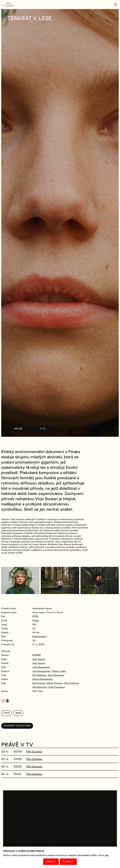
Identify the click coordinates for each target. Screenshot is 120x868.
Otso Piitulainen (57, 687)
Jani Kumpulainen (42, 671)
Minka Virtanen (55, 683)
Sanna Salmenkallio (42, 679)
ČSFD (6, 713)
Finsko (36, 620)
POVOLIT (68, 862)
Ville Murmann (40, 687)
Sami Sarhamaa (56, 675)
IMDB (18, 713)
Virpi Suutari (39, 659)
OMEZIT (51, 862)
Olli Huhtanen (39, 675)
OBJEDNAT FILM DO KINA (17, 725)
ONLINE (19, 429)
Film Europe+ (34, 750)
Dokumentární (40, 636)
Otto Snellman (71, 683)
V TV (47, 429)
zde (107, 855)
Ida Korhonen (39, 683)
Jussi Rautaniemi (41, 667)
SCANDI (37, 655)
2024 (35, 616)
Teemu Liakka (59, 671)
